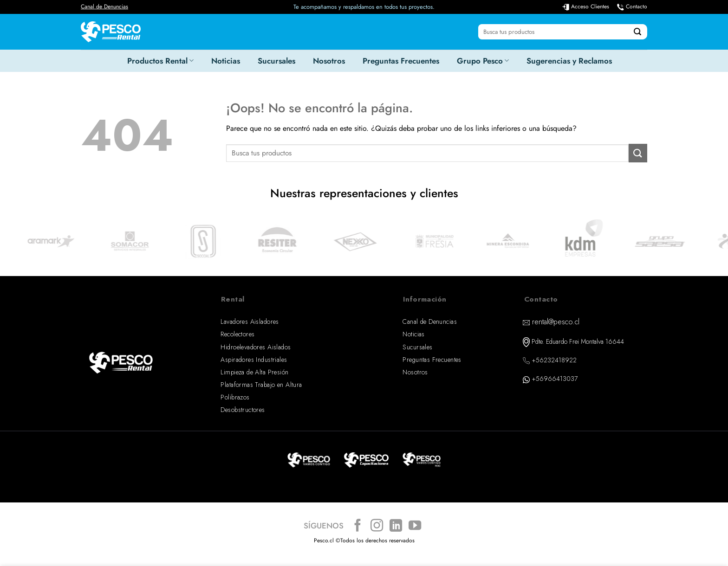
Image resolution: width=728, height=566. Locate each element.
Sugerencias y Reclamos (569, 61)
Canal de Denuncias (104, 6)
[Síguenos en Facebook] (358, 526)
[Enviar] (637, 32)
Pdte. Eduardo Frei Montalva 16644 (578, 341)
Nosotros (329, 61)
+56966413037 (555, 379)
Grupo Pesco (483, 61)
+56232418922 (554, 360)
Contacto (637, 6)
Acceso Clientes (590, 6)
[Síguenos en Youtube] (415, 526)
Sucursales (276, 61)
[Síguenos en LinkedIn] (396, 526)
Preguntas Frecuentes (401, 61)
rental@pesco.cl (556, 322)
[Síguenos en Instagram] (377, 526)
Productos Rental (160, 61)
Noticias (226, 61)
